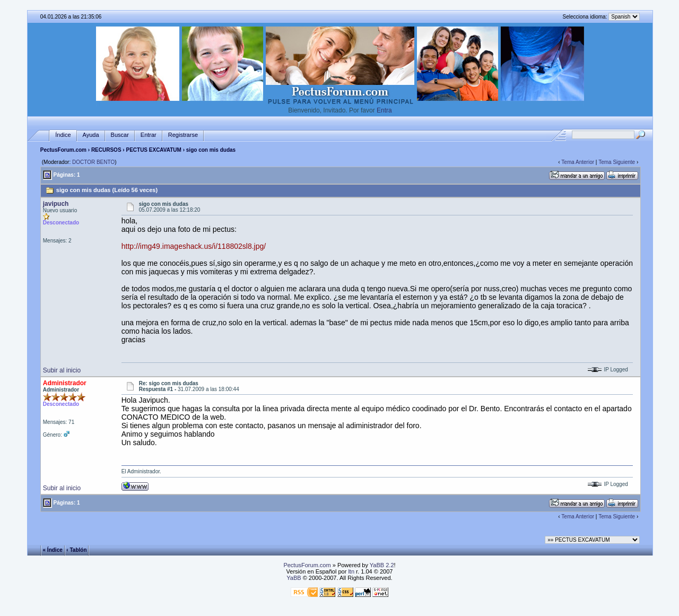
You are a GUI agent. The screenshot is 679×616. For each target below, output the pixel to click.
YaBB (294, 578)
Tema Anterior (578, 162)
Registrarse (183, 135)
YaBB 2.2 (382, 565)
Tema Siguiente (617, 162)
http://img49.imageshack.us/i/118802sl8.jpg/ (194, 246)
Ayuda (91, 135)
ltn (351, 571)
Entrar (149, 135)
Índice (63, 135)
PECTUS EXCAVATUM (153, 150)
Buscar (120, 135)
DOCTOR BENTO (93, 162)
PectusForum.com (63, 150)
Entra (384, 110)
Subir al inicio (62, 370)
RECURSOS (106, 150)
